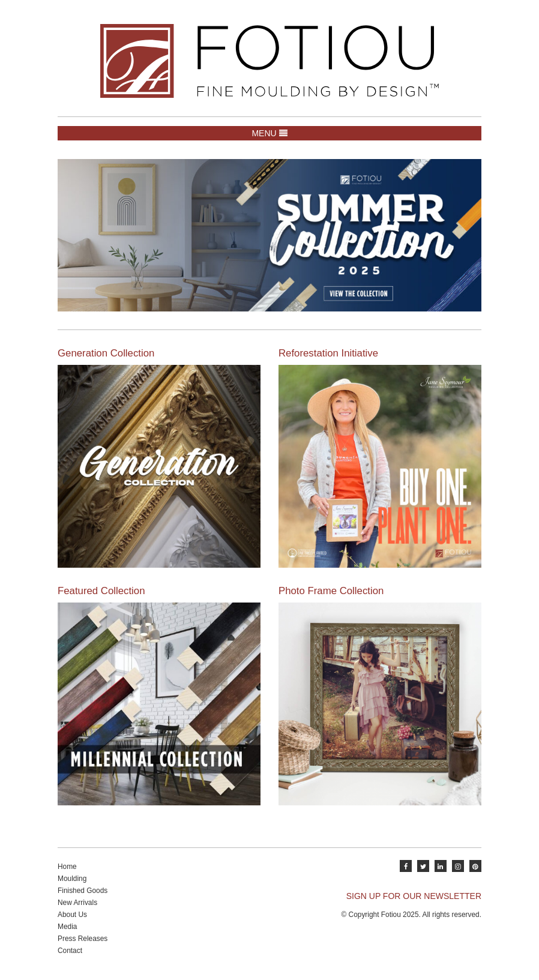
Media (67, 927)
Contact (70, 951)
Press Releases (83, 939)
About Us (72, 915)
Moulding (72, 879)
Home (67, 867)
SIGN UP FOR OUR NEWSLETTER (414, 896)
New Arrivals (77, 903)
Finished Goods (83, 891)
